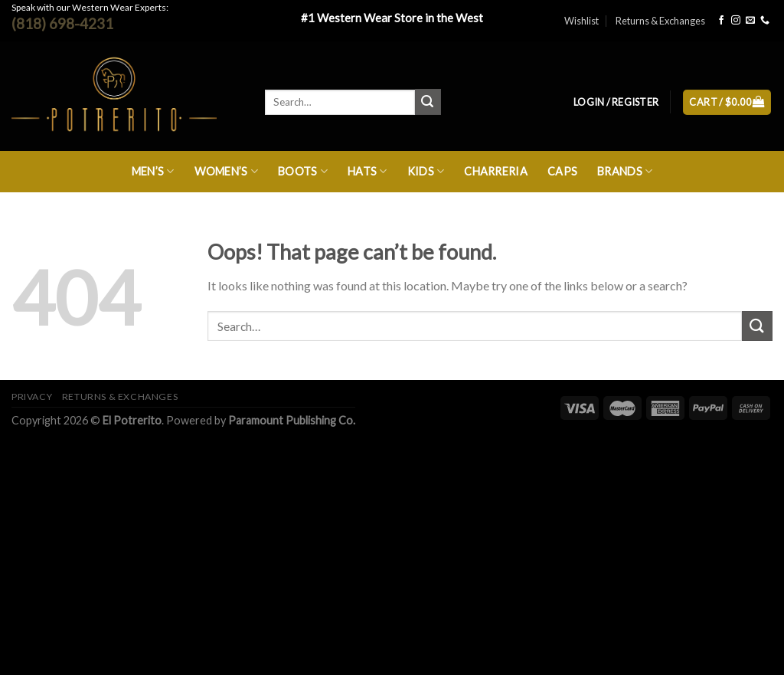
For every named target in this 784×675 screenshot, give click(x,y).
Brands (625, 171)
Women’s (227, 171)
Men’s (153, 171)
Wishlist (581, 21)
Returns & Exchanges (660, 21)
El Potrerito (132, 420)
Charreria (496, 171)
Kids (426, 171)
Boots (303, 171)
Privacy (32, 396)
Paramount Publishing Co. (292, 420)
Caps (562, 171)
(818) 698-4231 (62, 23)
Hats (367, 171)
